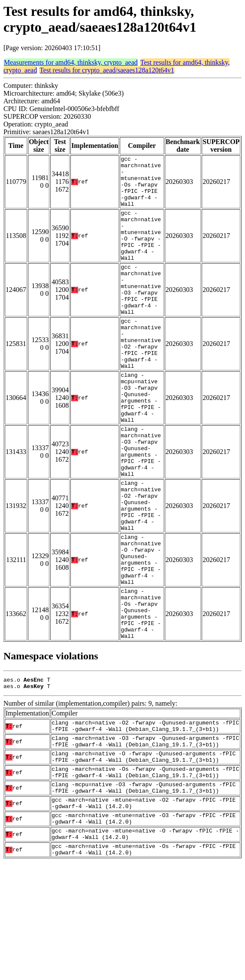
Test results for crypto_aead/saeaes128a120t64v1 (107, 70)
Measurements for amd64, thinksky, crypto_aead (71, 62)
